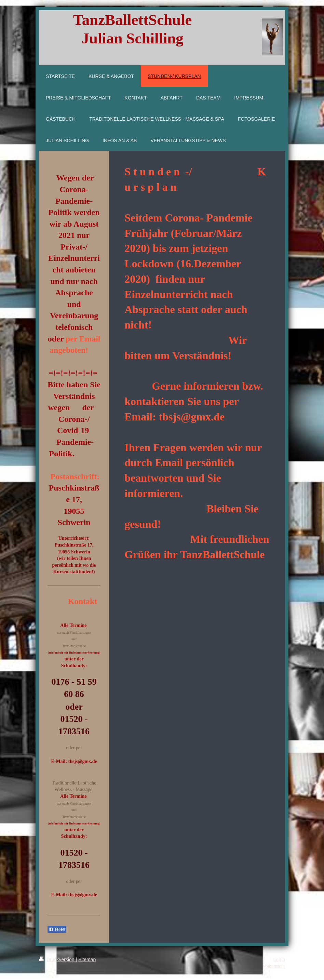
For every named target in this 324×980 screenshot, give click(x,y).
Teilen (57, 929)
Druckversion (57, 959)
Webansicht (274, 966)
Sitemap (87, 959)
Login (279, 959)
